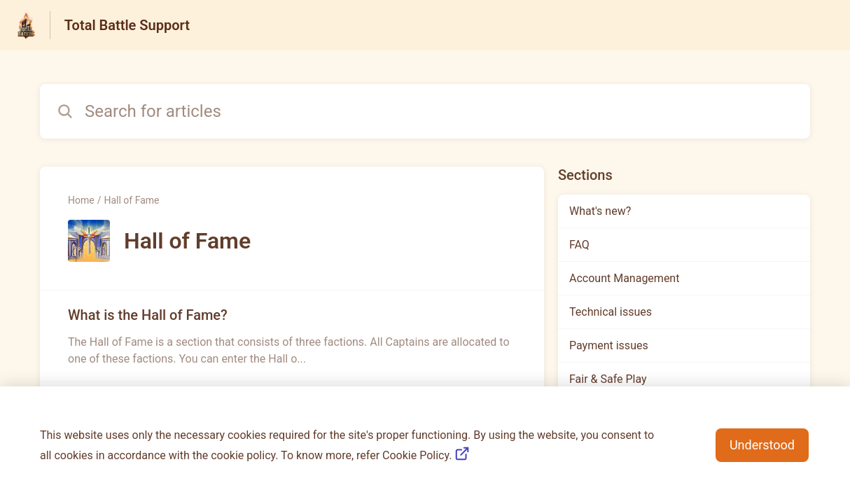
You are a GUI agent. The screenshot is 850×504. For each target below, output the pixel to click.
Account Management (624, 278)
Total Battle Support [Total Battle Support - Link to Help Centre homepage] (127, 25)
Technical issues (611, 312)
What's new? (600, 211)
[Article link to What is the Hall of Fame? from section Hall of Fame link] (292, 336)
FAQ (579, 245)
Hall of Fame (131, 200)
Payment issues (609, 345)
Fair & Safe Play (608, 379)
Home (81, 200)
